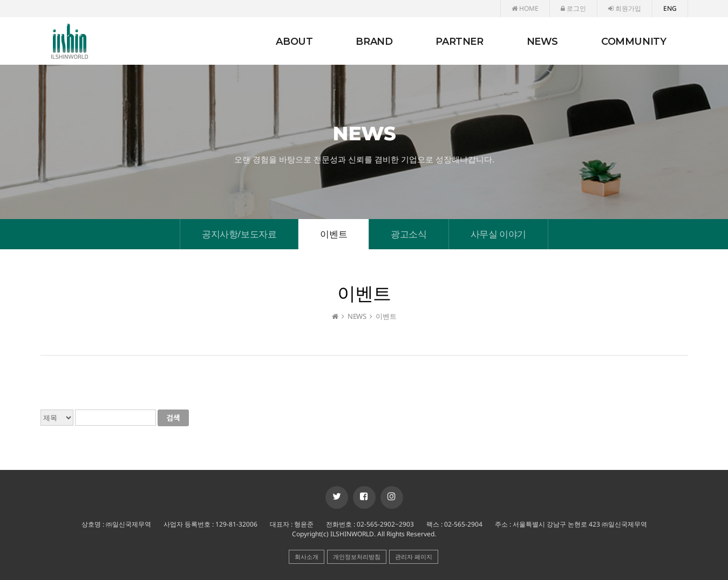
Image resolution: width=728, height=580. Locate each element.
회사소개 (307, 557)
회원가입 (625, 8)
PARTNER (459, 42)
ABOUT (294, 42)
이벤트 (334, 234)
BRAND (374, 42)
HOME (525, 8)
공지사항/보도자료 (239, 234)
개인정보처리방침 (357, 557)
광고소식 (409, 234)
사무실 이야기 (498, 234)
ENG (670, 8)
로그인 (573, 8)
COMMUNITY (634, 42)
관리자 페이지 (414, 557)
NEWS (542, 42)
